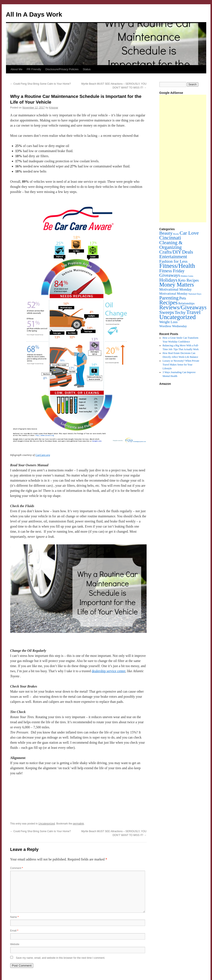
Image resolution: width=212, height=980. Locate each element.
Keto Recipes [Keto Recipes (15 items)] (188, 280)
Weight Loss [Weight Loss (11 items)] (169, 322)
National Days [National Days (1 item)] (195, 294)
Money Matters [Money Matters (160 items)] (177, 285)
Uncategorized (47, 824)
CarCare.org (43, 455)
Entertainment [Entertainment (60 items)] (173, 257)
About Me (17, 69)
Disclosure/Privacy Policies (62, 69)
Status (87, 69)
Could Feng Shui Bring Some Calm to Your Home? (41, 84)
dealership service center (109, 671)
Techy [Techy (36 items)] (180, 312)
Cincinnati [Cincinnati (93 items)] (170, 238)
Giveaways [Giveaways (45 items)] (170, 275)
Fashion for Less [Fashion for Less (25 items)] (173, 261)
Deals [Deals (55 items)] (187, 252)
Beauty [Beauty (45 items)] (166, 233)
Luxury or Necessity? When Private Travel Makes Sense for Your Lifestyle (181, 365)
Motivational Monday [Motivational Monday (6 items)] (174, 293)
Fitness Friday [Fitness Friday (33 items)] (172, 271)
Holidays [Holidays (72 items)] (168, 280)
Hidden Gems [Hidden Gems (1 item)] (187, 276)
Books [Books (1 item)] (176, 234)
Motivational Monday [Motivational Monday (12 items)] (176, 289)
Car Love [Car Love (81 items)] (189, 233)
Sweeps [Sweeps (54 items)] (167, 312)
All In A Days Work (34, 14)
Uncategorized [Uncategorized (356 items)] (178, 317)
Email (14, 931)
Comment (17, 868)
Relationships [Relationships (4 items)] (186, 303)
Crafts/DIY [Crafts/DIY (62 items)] (170, 252)
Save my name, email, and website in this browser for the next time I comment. (61, 958)
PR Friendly (34, 69)
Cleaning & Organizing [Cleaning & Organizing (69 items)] (171, 245)
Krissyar (54, 108)
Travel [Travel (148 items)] (193, 312)
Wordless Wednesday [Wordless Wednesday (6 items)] (173, 326)
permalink (78, 824)
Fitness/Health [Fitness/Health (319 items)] (177, 266)
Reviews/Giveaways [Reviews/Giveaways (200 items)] (183, 307)
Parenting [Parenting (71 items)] (169, 298)
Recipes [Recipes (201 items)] (169, 302)
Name (14, 917)
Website (15, 944)
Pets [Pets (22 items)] (183, 298)
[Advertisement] (186, 158)
